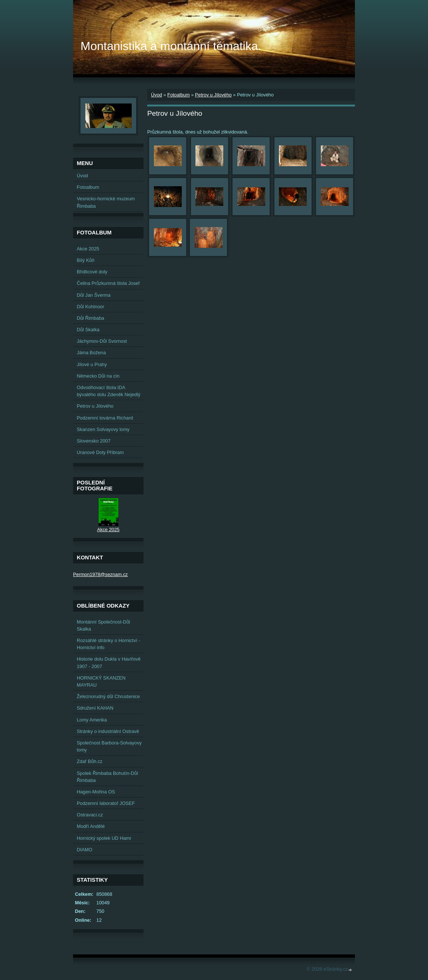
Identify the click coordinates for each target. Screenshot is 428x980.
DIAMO (85, 850)
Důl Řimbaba (90, 318)
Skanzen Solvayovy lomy (103, 429)
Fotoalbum (178, 95)
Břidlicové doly (92, 272)
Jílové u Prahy (92, 364)
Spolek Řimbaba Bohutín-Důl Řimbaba (107, 777)
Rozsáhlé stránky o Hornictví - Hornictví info (108, 644)
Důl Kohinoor (90, 307)
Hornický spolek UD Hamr (104, 838)
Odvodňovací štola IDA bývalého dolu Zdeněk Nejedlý (108, 391)
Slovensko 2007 (94, 441)
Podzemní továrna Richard (105, 418)
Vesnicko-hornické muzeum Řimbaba (106, 202)
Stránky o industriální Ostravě (108, 731)
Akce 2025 (88, 249)
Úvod (157, 95)
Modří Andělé (91, 826)
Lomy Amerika (92, 720)
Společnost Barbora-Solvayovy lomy (109, 746)
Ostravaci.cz (90, 815)
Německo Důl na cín (98, 376)
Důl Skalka (88, 330)
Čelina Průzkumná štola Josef (108, 283)
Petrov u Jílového (213, 95)
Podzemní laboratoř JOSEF (106, 803)
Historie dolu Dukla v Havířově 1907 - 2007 (109, 662)
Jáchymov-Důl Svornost (102, 341)
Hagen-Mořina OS (96, 792)
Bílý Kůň (86, 260)
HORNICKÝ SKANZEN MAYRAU (101, 681)
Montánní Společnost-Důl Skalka (103, 625)
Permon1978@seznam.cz (100, 574)
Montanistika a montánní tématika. (171, 46)
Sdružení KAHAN (95, 708)
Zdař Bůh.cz (90, 761)
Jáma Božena (91, 353)
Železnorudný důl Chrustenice (108, 696)
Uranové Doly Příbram (100, 452)
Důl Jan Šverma (94, 295)
